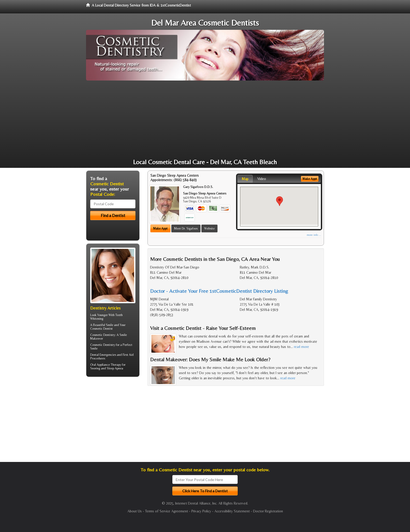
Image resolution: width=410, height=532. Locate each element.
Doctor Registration (268, 511)
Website (209, 228)
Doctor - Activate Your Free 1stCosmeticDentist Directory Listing (219, 291)
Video (262, 179)
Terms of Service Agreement (167, 511)
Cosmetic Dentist (101, 329)
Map (245, 179)
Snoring (95, 368)
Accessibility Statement (232, 511)
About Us (135, 511)
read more (301, 347)
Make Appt (160, 228)
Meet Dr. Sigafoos (186, 228)
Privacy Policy (201, 511)
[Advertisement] (205, 120)
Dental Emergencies (103, 355)
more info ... (314, 235)
